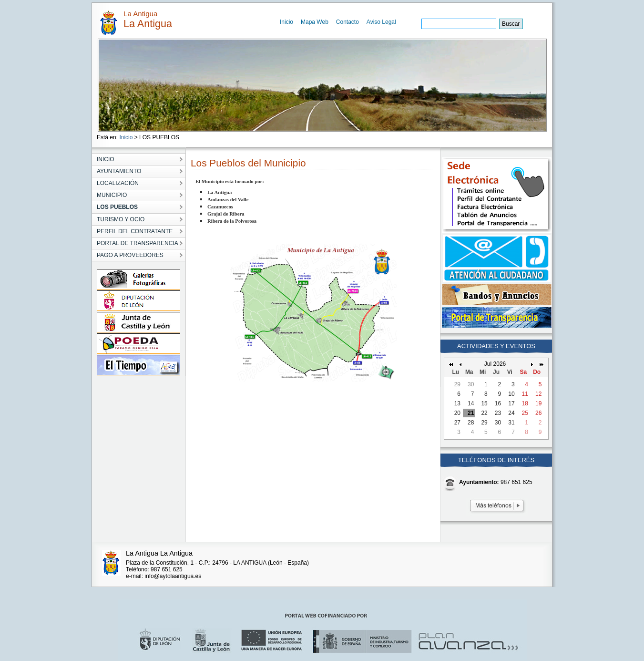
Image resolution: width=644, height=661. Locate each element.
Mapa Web (315, 22)
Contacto (348, 22)
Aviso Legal (381, 22)
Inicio (286, 22)
